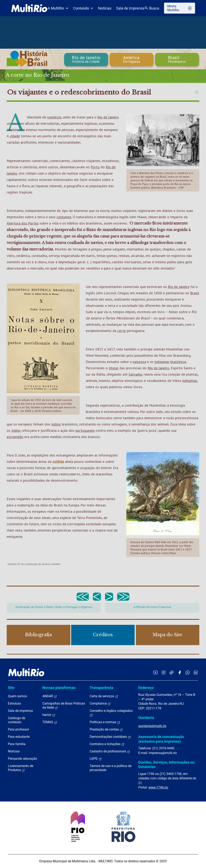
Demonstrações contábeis (110, 737)
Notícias (105, 8)
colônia (58, 461)
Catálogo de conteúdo (17, 720)
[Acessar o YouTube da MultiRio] (156, 672)
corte (122, 331)
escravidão (15, 437)
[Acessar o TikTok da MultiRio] (172, 672)
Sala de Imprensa (130, 8)
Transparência (101, 688)
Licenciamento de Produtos (21, 768)
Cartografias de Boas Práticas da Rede (64, 706)
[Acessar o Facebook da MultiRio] (180, 672)
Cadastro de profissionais (110, 751)
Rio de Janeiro (108, 117)
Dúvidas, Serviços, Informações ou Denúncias (166, 764)
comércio (54, 117)
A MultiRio (58, 8)
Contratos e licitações (107, 744)
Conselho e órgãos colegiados (111, 713)
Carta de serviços (104, 696)
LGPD (96, 759)
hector (49, 715)
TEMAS (50, 722)
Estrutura (14, 703)
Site (11, 688)
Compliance (100, 704)
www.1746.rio (158, 787)
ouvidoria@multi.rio (152, 726)
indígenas (162, 362)
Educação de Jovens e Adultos (44, 564)
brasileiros (178, 362)
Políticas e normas (105, 722)
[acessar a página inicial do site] (29, 8)
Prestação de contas (106, 729)
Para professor (18, 729)
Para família (17, 744)
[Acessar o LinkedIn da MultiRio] (196, 672)
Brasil (195, 293)
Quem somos (17, 696)
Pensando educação (23, 759)
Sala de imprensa (20, 711)
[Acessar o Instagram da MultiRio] (164, 672)
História (12, 564)
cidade (15, 136)
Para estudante (19, 737)
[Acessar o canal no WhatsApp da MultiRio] (188, 672)
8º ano (21, 564)
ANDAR (50, 696)
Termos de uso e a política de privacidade (111, 768)
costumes (64, 217)
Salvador (135, 374)
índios (56, 424)
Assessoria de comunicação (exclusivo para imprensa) (161, 739)
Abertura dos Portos (23, 223)
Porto (95, 167)
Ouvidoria (146, 718)
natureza (139, 362)
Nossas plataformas (59, 688)
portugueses (85, 430)
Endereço (146, 688)
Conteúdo (83, 8)
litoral (114, 368)
